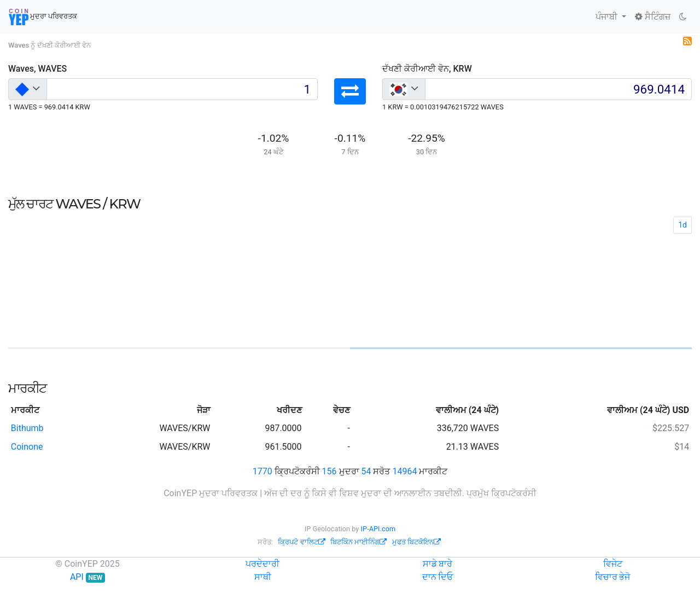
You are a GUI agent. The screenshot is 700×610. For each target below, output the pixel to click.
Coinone (27, 447)
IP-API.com (378, 529)
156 (329, 471)
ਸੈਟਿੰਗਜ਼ (653, 17)
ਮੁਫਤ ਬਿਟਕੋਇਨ (416, 542)
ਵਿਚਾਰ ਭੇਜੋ (613, 577)
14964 (404, 471)
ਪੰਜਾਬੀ (608, 17)
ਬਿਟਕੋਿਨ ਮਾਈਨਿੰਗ (358, 542)
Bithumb (27, 428)
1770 (262, 471)
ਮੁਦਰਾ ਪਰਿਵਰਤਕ (43, 17)
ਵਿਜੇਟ (613, 564)
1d (682, 225)
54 (366, 471)
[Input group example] (182, 89)
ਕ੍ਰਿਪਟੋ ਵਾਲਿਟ (301, 542)
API (87, 577)
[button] (350, 91)
